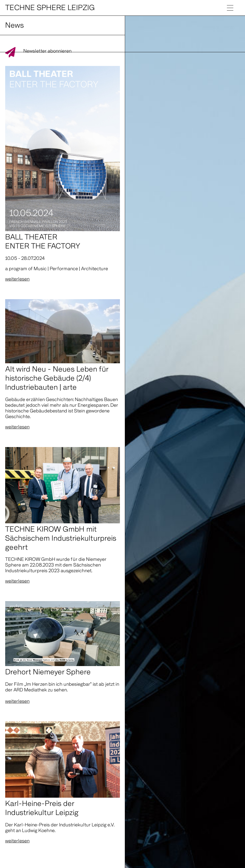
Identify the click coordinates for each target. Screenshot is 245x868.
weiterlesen (17, 279)
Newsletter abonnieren (47, 51)
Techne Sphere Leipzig (50, 8)
